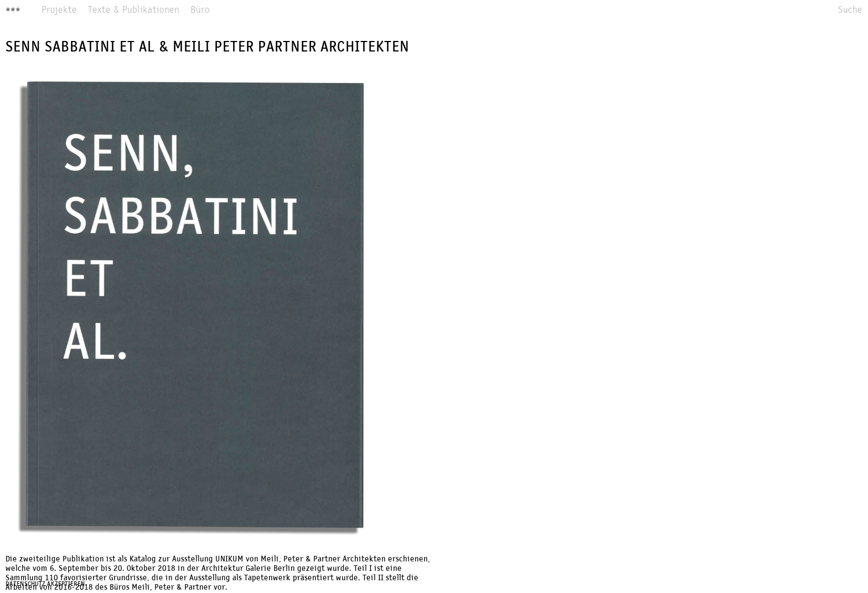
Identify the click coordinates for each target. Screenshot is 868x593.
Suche (850, 10)
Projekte (59, 10)
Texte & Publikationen (134, 10)
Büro (200, 10)
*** (13, 11)
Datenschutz (25, 584)
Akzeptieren (66, 584)
